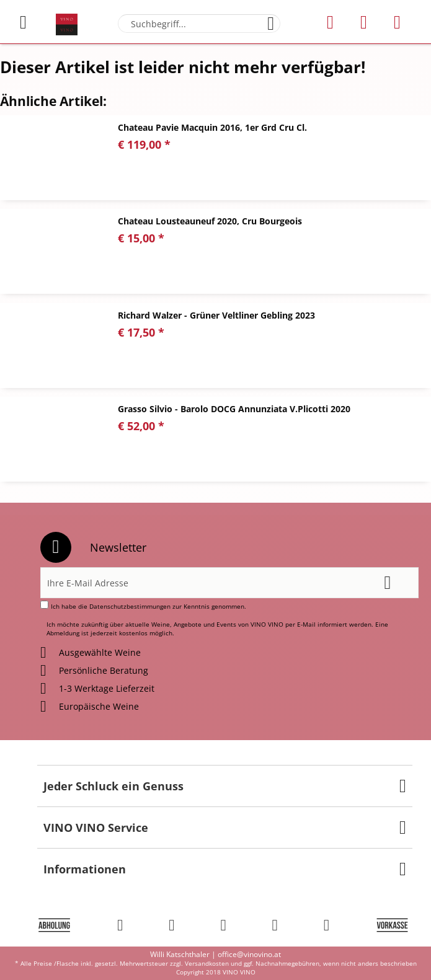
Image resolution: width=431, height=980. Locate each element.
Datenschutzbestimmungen (130, 606)
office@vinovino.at (249, 954)
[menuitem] (30, 22)
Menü (23, 17)
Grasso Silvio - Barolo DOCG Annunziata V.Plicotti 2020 (234, 409)
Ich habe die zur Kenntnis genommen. (149, 606)
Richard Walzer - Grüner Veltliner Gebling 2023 (216, 315)
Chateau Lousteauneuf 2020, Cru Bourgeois (210, 221)
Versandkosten (207, 963)
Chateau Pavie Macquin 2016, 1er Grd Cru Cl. (212, 127)
